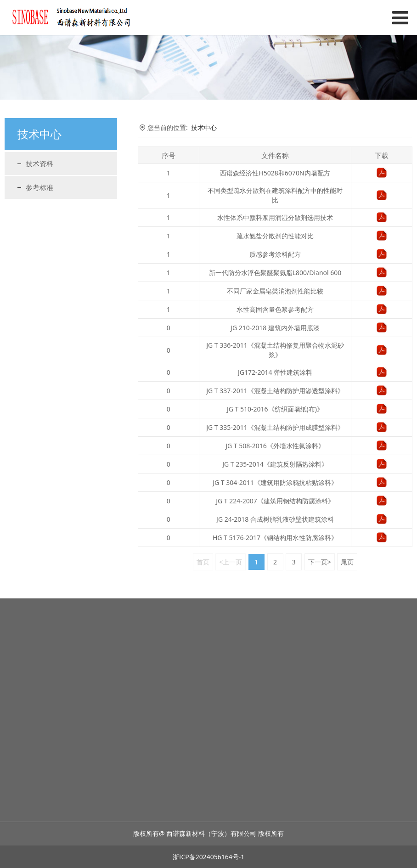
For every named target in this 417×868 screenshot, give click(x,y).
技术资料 (39, 163)
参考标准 (39, 187)
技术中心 (204, 127)
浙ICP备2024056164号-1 (209, 857)
